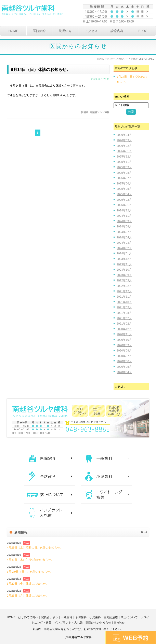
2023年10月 (124, 270)
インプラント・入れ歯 (68, 623)
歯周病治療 (111, 617)
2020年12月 (124, 329)
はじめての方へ (28, 617)
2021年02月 (124, 324)
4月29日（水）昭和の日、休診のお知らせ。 (35, 548)
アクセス (91, 31)
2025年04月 (124, 194)
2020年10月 (124, 340)
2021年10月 (124, 302)
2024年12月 (124, 210)
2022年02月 (124, 286)
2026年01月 (124, 151)
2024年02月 (124, 248)
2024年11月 (124, 216)
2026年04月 (124, 135)
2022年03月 (124, 280)
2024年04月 (124, 237)
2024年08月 (124, 226)
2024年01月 (124, 253)
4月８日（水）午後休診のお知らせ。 (30, 560)
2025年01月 (124, 205)
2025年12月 (124, 156)
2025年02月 (124, 200)
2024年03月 (124, 243)
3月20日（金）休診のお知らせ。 (28, 584)
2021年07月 (124, 318)
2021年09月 (124, 307)
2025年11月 (124, 162)
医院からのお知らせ (98, 623)
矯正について (129, 617)
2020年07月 (124, 356)
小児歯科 (95, 617)
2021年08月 (124, 313)
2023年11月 (124, 264)
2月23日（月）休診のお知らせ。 (28, 596)
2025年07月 (124, 178)
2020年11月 (124, 334)
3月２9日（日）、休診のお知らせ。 (30, 572)
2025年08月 (124, 173)
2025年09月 (124, 167)
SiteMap (119, 623)
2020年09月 (124, 345)
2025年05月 (124, 189)
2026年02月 (124, 146)
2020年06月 (124, 361)
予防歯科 (81, 617)
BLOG (143, 31)
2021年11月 (124, 297)
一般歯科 (67, 617)
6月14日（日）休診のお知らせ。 (43, 70)
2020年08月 (124, 350)
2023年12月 (124, 259)
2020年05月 (124, 367)
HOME (13, 31)
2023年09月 (124, 275)
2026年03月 (124, 140)
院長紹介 (65, 31)
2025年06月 (124, 183)
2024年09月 (124, 221)
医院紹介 (39, 31)
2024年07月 (124, 232)
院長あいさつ (50, 617)
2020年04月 (124, 372)
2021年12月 (124, 291)
